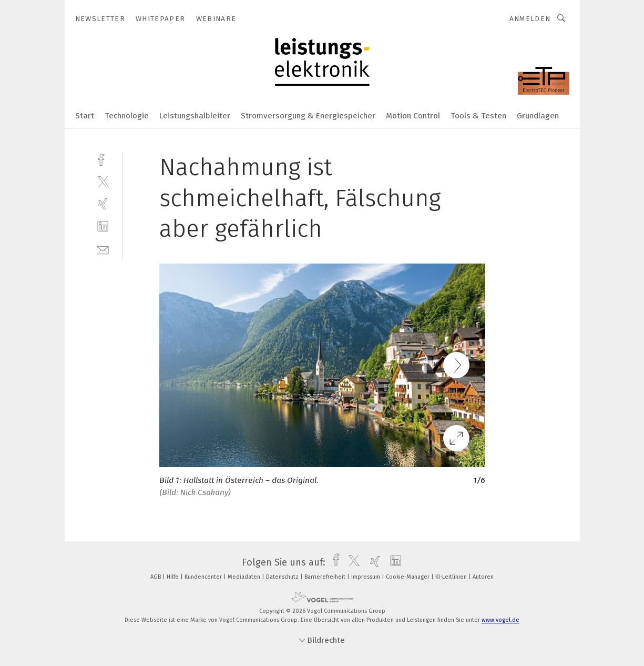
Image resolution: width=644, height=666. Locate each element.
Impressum (366, 577)
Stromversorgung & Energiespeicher (308, 116)
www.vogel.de (500, 620)
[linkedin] (103, 226)
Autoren (483, 577)
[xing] (103, 204)
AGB (156, 577)
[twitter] (103, 181)
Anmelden (530, 19)
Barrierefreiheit (326, 577)
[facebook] (103, 159)
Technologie (127, 116)
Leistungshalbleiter (195, 116)
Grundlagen (538, 116)
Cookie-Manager (408, 577)
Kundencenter (204, 577)
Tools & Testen (478, 116)
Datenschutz (283, 577)
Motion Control (413, 116)
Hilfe (173, 577)
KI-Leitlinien (452, 577)
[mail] (103, 249)
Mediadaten (245, 577)
